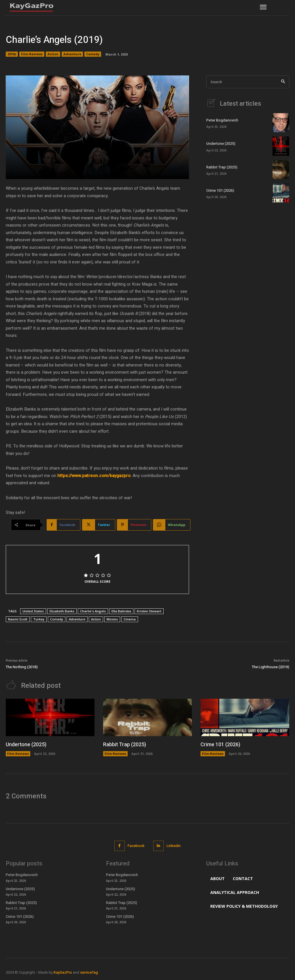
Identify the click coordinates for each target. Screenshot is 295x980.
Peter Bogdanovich (222, 120)
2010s (12, 54)
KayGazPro (63, 972)
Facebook (136, 846)
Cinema (130, 619)
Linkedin (174, 846)
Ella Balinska (121, 611)
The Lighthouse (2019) (271, 667)
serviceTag (89, 972)
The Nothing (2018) (22, 667)
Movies (112, 619)
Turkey (39, 619)
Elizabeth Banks (62, 611)
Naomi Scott (18, 619)
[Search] (283, 82)
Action (53, 54)
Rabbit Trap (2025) (222, 167)
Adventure (72, 54)
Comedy (93, 54)
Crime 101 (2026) (220, 190)
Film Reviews (32, 54)
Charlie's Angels (93, 611)
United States (33, 611)
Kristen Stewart (149, 611)
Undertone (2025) (221, 144)
